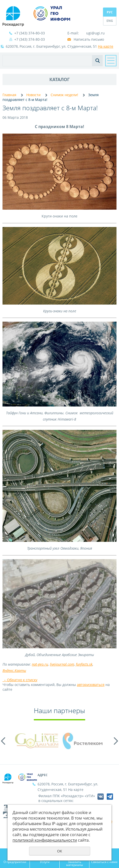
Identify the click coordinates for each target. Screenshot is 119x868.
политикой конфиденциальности (45, 840)
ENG (110, 21)
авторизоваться (91, 685)
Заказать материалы (75, 863)
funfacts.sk (84, 664)
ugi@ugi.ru (95, 33)
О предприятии (15, 862)
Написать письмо (89, 39)
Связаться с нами (104, 862)
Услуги (45, 862)
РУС (110, 12)
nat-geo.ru (40, 664)
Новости (33, 95)
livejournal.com (62, 664)
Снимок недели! (64, 95)
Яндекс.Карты (14, 671)
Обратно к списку (20, 680)
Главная (9, 95)
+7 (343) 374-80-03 (30, 33)
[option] (37, 741)
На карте (106, 46)
